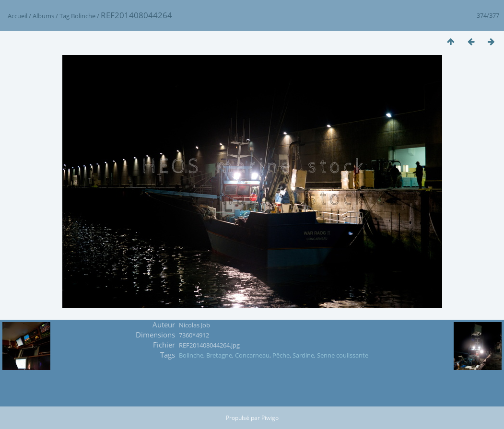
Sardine (303, 355)
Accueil (18, 16)
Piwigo (270, 418)
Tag (64, 16)
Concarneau (252, 355)
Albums (43, 16)
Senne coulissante (343, 355)
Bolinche (83, 16)
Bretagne (219, 355)
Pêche (281, 355)
